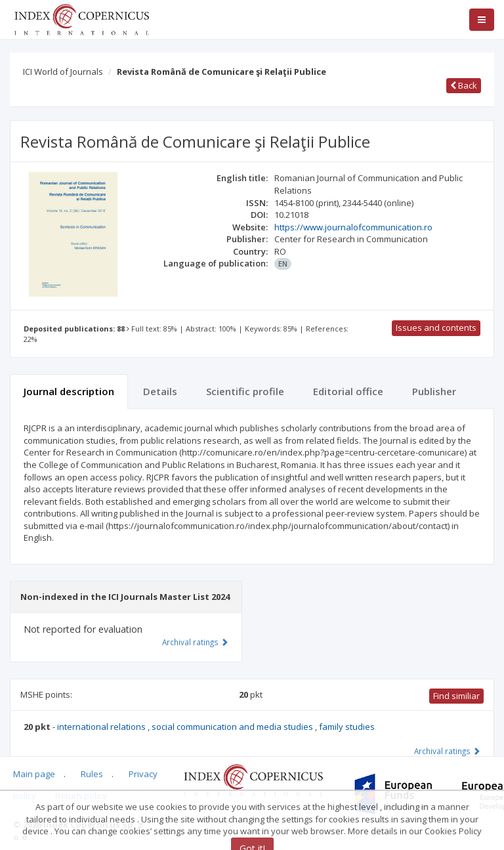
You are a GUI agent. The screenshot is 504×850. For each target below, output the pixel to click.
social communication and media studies (233, 727)
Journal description (69, 391)
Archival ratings (447, 751)
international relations (102, 727)
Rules (92, 774)
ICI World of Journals (63, 72)
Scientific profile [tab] (245, 391)
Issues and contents (436, 328)
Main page (34, 774)
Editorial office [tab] (348, 391)
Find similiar (456, 696)
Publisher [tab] (434, 391)
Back (464, 85)
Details (160, 391)
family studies (347, 727)
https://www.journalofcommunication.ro (353, 227)
